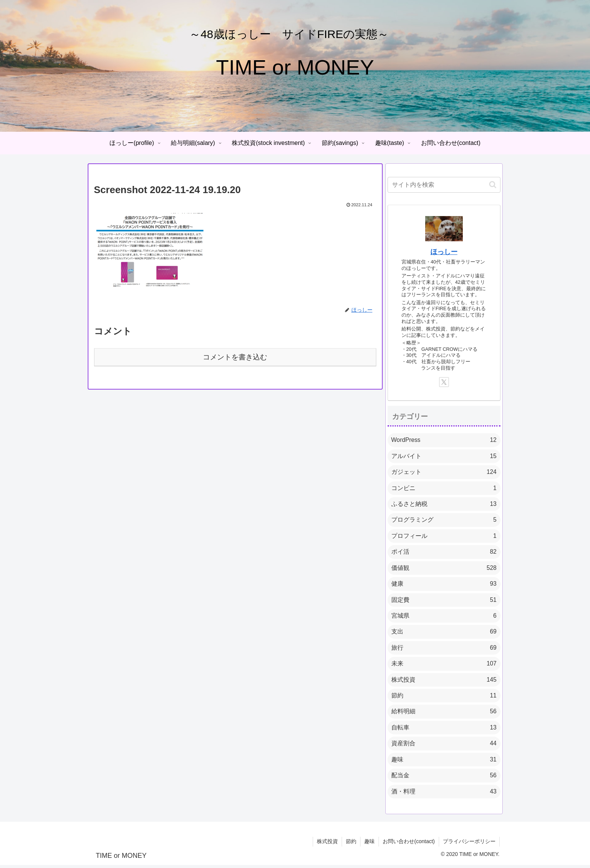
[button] (493, 185)
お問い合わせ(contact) (409, 845)
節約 (351, 845)
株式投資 (327, 845)
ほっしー (444, 252)
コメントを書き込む (235, 357)
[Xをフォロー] (444, 382)
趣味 (370, 845)
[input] (444, 185)
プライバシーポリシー (469, 845)
